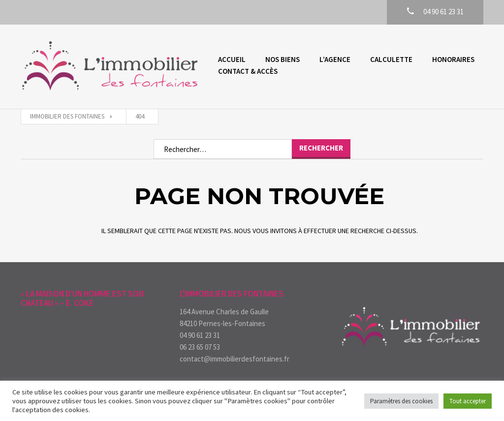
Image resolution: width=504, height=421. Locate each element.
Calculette (391, 59)
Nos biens (283, 59)
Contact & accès (248, 71)
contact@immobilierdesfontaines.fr (235, 359)
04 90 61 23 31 (200, 335)
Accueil (232, 59)
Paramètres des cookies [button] (401, 401)
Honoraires (453, 59)
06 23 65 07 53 (200, 347)
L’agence (335, 59)
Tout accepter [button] (468, 401)
